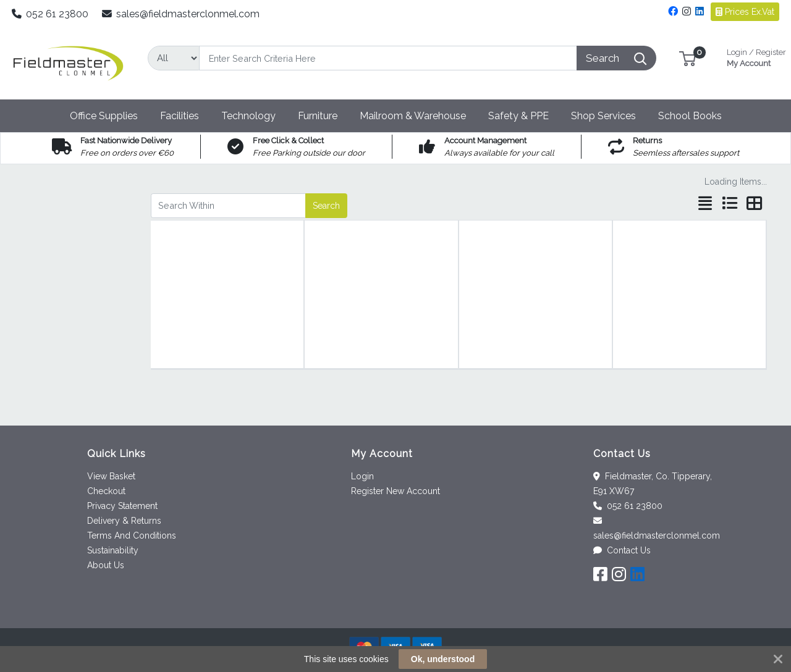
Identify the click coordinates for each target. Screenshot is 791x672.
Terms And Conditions (132, 535)
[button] (687, 58)
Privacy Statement (122, 506)
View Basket (111, 476)
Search (326, 206)
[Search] (388, 58)
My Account (756, 57)
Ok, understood (443, 659)
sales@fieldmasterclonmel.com (181, 14)
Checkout (106, 491)
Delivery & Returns (124, 521)
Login (362, 476)
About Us (106, 565)
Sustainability (113, 550)
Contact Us (622, 550)
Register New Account (395, 491)
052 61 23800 (50, 14)
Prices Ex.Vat (745, 12)
